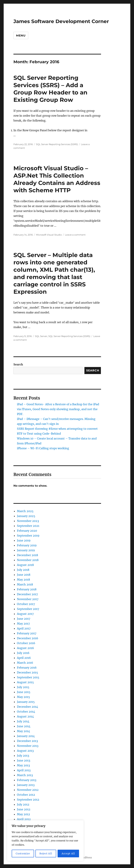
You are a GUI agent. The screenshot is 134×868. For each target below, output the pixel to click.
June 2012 (24, 809)
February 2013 (27, 780)
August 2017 (25, 614)
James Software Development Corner (61, 21)
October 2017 (26, 604)
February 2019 (27, 545)
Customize (23, 854)
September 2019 (28, 536)
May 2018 (23, 580)
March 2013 (25, 775)
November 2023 (28, 521)
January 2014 (26, 736)
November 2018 (28, 560)
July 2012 (23, 804)
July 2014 (23, 721)
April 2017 (24, 628)
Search (18, 364)
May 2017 (23, 624)
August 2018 (25, 565)
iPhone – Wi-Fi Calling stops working (43, 448)
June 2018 (24, 575)
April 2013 (24, 770)
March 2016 (25, 663)
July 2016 (23, 653)
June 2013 (24, 760)
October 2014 (26, 712)
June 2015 (24, 692)
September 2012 (28, 800)
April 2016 (24, 658)
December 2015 (27, 672)
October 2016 (26, 643)
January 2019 (26, 550)
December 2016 (28, 638)
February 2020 (27, 531)
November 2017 (28, 599)
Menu (21, 36)
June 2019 (24, 540)
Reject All (46, 854)
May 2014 (23, 731)
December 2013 (27, 741)
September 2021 (28, 526)
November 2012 (28, 790)
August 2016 (25, 648)
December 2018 (27, 555)
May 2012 (23, 814)
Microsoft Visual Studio (49, 235)
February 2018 (27, 589)
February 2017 (27, 633)
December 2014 (27, 707)
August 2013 (25, 751)
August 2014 (25, 716)
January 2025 (26, 516)
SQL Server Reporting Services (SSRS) (57, 144)
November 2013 (28, 746)
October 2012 (26, 795)
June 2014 (24, 726)
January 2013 (26, 785)
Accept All (68, 854)
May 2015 (23, 697)
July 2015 (23, 687)
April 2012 (24, 819)
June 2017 (24, 619)
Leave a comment (75, 235)
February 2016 (27, 668)
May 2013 (23, 765)
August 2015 (25, 682)
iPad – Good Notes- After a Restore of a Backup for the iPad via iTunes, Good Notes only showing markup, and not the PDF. (58, 409)
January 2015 (26, 702)
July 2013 (23, 756)
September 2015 (28, 677)
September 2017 (28, 609)
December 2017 (27, 594)
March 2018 (25, 584)
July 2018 (23, 570)
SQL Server (41, 336)
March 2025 (25, 511)
